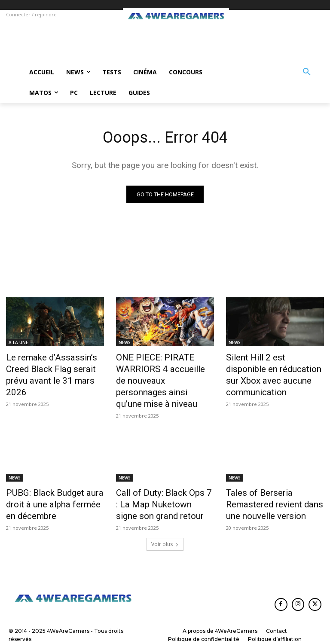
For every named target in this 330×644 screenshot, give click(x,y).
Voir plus (165, 519)
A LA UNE (18, 344)
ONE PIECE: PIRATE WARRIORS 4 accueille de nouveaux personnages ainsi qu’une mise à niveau (162, 372)
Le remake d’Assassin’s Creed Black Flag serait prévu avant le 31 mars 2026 (54, 367)
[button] (307, 72)
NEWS (125, 344)
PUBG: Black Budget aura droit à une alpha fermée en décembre (55, 482)
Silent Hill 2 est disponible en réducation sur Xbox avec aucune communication (272, 367)
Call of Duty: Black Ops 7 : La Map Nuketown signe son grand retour (162, 482)
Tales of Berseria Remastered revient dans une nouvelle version (274, 482)
